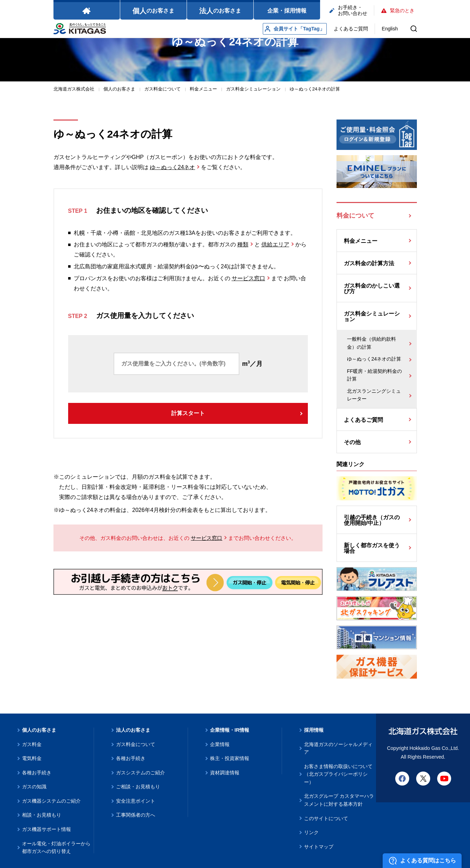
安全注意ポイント (136, 801)
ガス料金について (136, 744)
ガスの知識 (34, 787)
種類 (243, 244)
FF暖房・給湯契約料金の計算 (374, 375)
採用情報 (314, 730)
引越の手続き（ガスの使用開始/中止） (372, 520)
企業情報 (220, 744)
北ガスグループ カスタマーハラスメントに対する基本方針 (339, 800)
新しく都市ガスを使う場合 (372, 548)
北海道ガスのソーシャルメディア (338, 748)
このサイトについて (326, 818)
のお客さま (153, 11)
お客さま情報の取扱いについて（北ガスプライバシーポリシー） (338, 774)
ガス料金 (32, 744)
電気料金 (32, 758)
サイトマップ (319, 847)
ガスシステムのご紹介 (140, 773)
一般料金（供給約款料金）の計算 (371, 343)
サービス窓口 (248, 278)
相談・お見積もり (42, 815)
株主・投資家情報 (230, 758)
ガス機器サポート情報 (46, 829)
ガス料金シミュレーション (372, 316)
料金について (355, 216)
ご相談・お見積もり (138, 787)
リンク (311, 832)
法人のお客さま (133, 730)
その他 (352, 442)
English (390, 29)
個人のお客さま (39, 730)
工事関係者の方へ (136, 815)
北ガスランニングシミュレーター (374, 395)
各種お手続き (37, 773)
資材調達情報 (225, 773)
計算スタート (188, 413)
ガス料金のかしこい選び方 (372, 288)
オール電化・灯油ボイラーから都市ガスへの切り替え (56, 848)
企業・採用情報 (287, 11)
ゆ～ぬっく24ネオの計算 (374, 359)
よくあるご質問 (351, 29)
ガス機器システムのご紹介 (51, 801)
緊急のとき (398, 10)
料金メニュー (361, 241)
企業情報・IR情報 (230, 730)
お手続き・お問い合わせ (348, 10)
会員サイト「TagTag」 (295, 29)
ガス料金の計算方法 (369, 263)
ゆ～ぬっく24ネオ (173, 167)
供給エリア (275, 244)
